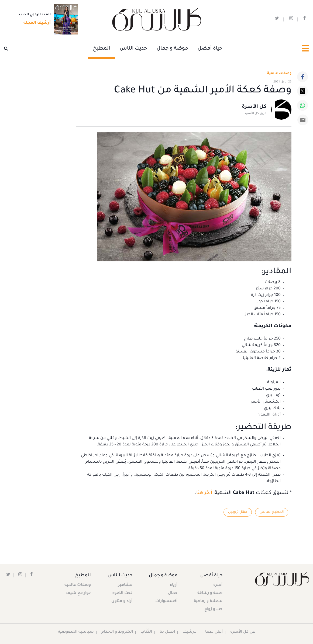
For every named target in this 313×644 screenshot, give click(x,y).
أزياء (173, 586)
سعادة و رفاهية (208, 602)
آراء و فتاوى (122, 602)
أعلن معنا (214, 632)
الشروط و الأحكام (117, 632)
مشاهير (125, 586)
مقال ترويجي (237, 512)
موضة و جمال (172, 49)
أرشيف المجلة (35, 23)
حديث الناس (133, 49)
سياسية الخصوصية (75, 632)
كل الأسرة (254, 107)
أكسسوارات (166, 602)
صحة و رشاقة (210, 594)
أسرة (218, 586)
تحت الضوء (122, 594)
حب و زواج (213, 610)
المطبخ (102, 49)
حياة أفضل (210, 49)
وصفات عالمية (279, 74)
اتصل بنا (167, 632)
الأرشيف (190, 632)
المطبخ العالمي (271, 512)
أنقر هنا (204, 493)
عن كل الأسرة (243, 632)
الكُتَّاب (146, 632)
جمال (172, 594)
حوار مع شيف (79, 594)
